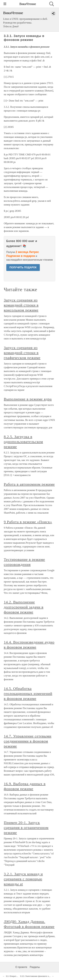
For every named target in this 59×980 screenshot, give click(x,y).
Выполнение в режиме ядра (28, 399)
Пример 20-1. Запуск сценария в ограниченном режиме (26, 828)
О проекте (21, 967)
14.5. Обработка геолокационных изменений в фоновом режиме (28, 694)
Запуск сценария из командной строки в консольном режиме (21, 305)
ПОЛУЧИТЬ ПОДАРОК (23, 267)
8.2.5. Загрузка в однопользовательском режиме (23, 442)
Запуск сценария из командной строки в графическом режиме (22, 353)
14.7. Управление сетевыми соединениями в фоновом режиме (28, 741)
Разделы (35, 967)
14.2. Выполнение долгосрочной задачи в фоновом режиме (24, 607)
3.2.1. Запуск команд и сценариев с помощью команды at (23, 879)
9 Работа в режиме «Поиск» (28, 522)
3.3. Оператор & (13, 976)
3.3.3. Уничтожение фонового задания (38, 976)
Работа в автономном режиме (29, 484)
